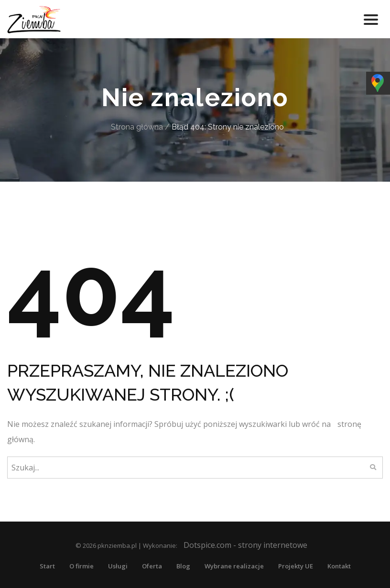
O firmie (81, 566)
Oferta (152, 566)
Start (47, 566)
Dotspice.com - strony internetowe (245, 545)
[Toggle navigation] (371, 19)
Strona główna (137, 127)
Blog (183, 566)
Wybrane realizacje (234, 566)
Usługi (118, 566)
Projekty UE (296, 566)
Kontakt (339, 566)
